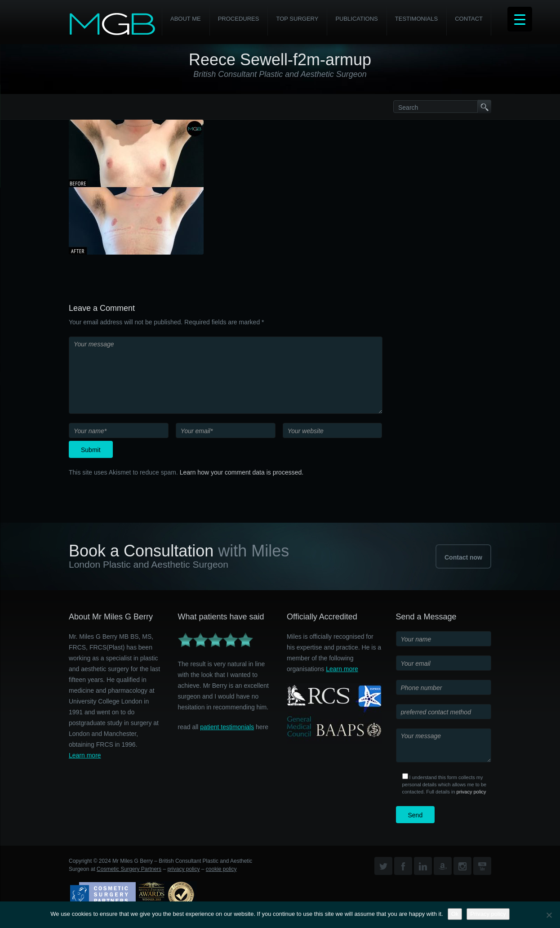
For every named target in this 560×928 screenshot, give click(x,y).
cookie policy (221, 869)
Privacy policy (488, 914)
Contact (469, 19)
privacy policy (471, 792)
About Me (186, 19)
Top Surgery (297, 19)
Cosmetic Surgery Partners (129, 869)
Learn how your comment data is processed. (242, 472)
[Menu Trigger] (520, 19)
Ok (455, 914)
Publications (356, 19)
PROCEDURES (239, 19)
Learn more (85, 755)
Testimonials (416, 19)
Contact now (463, 557)
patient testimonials (227, 727)
